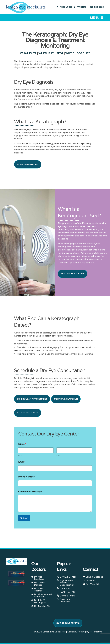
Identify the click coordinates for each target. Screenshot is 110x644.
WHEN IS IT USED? (51, 53)
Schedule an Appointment (32, 399)
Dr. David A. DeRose (40, 584)
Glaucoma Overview (65, 600)
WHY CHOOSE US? (78, 53)
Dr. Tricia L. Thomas (40, 590)
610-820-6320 (96, 7)
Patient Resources (28, 413)
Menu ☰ (97, 18)
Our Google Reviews (68, 623)
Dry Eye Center (68, 577)
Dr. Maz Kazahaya (39, 578)
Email (22, 462)
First (20, 455)
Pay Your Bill (92, 584)
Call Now (90, 580)
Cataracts (65, 589)
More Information (28, 164)
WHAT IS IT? (28, 53)
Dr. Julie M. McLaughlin (40, 601)
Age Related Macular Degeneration (67, 583)
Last (58, 455)
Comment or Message (30, 492)
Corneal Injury (67, 596)
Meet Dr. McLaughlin (73, 274)
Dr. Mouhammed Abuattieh (43, 595)
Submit (24, 518)
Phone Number (26, 477)
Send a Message (94, 577)
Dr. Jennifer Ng (42, 606)
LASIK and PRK (68, 592)
